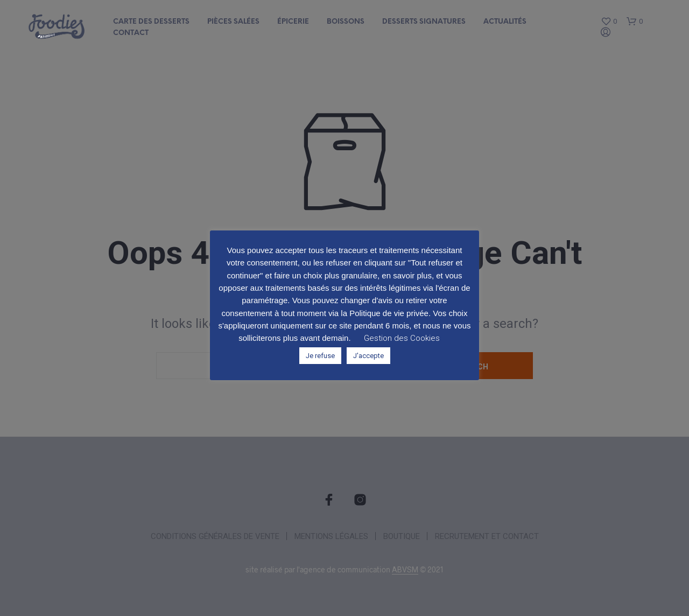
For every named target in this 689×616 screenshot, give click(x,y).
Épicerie (293, 22)
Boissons (346, 22)
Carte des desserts (151, 22)
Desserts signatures (424, 22)
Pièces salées (233, 22)
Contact (131, 33)
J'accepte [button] (368, 356)
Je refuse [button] (320, 356)
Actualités (505, 22)
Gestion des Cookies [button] (402, 338)
